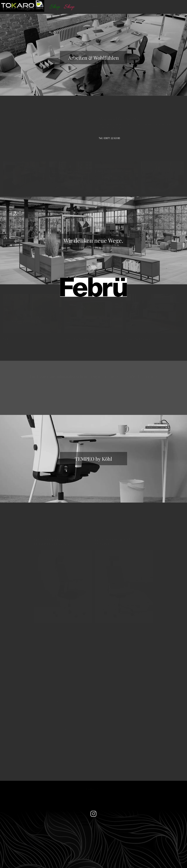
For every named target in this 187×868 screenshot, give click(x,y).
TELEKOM (28, 846)
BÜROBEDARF (30, 843)
